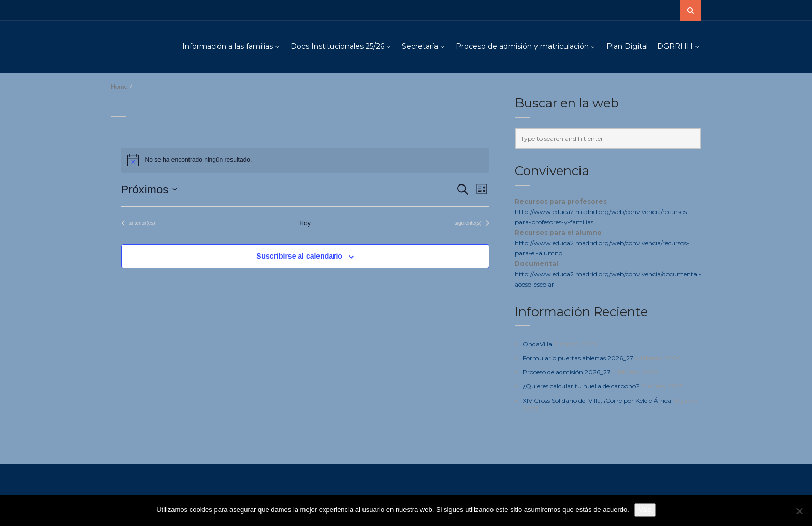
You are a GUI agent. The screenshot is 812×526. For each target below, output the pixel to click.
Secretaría (420, 46)
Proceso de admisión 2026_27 (567, 372)
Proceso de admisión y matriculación (522, 46)
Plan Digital (627, 46)
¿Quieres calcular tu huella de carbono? (581, 386)
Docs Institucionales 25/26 (337, 46)
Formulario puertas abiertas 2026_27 (578, 358)
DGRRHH (675, 46)
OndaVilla (537, 344)
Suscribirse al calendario (299, 256)
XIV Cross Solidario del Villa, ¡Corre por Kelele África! (598, 400)
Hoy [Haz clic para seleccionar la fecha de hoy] (305, 223)
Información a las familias (228, 46)
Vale (645, 510)
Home (119, 87)
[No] (799, 511)
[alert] (305, 160)
